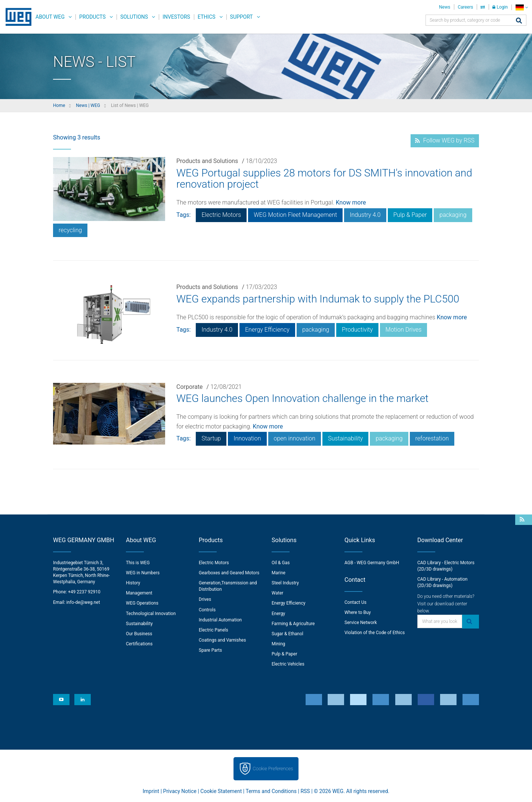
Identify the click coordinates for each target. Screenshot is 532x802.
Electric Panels (214, 630)
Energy (278, 614)
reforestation (432, 438)
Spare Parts (210, 650)
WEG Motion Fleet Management (295, 215)
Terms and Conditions (271, 791)
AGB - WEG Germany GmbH (372, 563)
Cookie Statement (221, 791)
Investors (176, 17)
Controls (207, 610)
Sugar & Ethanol (287, 634)
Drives (205, 599)
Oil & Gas (281, 563)
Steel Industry (285, 583)
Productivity (357, 330)
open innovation (295, 438)
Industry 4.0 (365, 215)
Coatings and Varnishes (222, 640)
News (445, 7)
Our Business (139, 634)
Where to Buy (358, 612)
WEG (16, 17)
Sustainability (345, 438)
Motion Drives (404, 330)
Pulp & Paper (410, 215)
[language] (522, 7)
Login (500, 7)
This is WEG (138, 563)
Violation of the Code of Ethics (375, 633)
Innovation (247, 438)
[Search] (519, 21)
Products (92, 17)
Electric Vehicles (288, 664)
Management (139, 593)
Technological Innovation (151, 614)
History (133, 583)
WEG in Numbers (143, 573)
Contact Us (355, 602)
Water (277, 593)
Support (242, 17)
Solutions (134, 17)
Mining (278, 644)
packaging (453, 215)
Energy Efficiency (267, 330)
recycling (70, 230)
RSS (305, 791)
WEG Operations (142, 603)
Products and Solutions (207, 161)
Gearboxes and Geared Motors (229, 573)
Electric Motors (221, 215)
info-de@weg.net (83, 602)
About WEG (50, 17)
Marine (279, 573)
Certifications (139, 644)
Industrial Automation (220, 620)
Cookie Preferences (273, 769)
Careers (465, 7)
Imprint (151, 791)
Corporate (190, 387)
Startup (211, 438)
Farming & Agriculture (293, 624)
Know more (351, 202)
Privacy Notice (180, 791)
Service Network (361, 623)
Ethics (207, 17)
